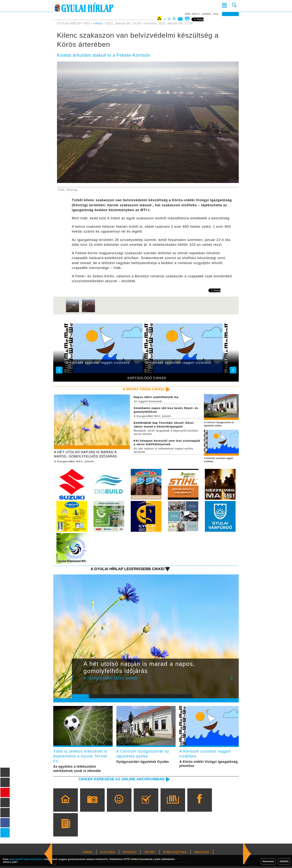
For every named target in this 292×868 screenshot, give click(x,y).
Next (234, 681)
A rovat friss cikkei (143, 389)
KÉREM (284, 861)
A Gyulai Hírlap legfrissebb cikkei (126, 569)
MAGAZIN (202, 854)
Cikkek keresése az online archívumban (120, 781)
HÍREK (98, 23)
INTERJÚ (130, 854)
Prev (78, 681)
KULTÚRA (108, 854)
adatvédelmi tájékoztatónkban (27, 859)
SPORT (150, 854)
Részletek (268, 861)
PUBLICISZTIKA (175, 854)
